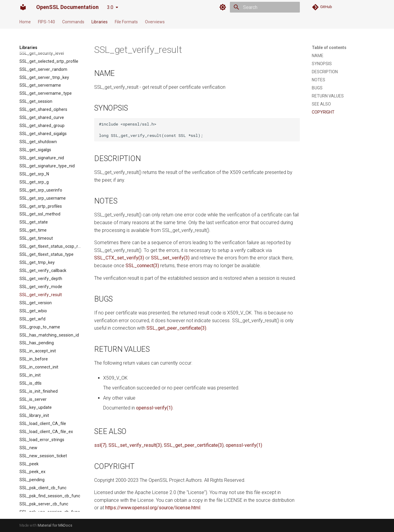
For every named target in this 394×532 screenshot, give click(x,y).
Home (25, 22)
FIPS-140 (46, 22)
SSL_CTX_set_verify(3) (119, 258)
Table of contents (329, 48)
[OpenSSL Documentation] (23, 7)
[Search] (265, 7)
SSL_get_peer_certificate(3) (176, 328)
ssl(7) (100, 445)
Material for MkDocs (55, 525)
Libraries (100, 22)
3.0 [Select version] (110, 7)
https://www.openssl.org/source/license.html (153, 508)
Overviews (155, 22)
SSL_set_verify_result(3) (135, 445)
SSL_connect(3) (142, 266)
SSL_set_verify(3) (170, 258)
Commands (73, 22)
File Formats (126, 22)
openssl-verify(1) (154, 408)
